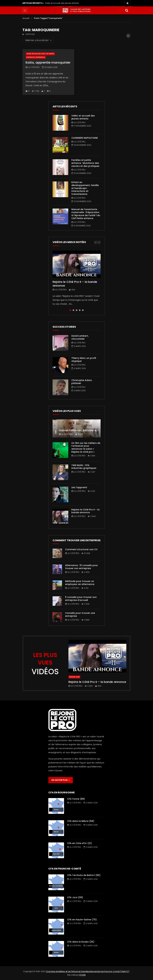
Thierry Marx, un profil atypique (84, 360)
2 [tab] (73, 310)
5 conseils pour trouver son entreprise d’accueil (81, 599)
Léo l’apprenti (79, 487)
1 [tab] (70, 310)
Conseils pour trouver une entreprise (80, 614)
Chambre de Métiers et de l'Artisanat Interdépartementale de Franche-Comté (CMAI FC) (88, 971)
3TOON (82, 975)
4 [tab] (80, 310)
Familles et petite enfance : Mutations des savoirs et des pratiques (85, 163)
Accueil (26, 18)
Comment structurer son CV (81, 549)
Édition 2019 (74, 677)
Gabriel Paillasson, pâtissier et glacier (83, 430)
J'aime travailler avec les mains (40, 54)
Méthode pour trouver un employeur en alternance (80, 583)
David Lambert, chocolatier (80, 337)
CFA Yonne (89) (76, 799)
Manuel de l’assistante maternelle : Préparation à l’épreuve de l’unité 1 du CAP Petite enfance (86, 214)
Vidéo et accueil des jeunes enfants (62, 3)
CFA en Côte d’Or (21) (79, 843)
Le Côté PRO (34, 67)
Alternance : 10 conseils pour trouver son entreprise (82, 567)
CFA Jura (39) (75, 897)
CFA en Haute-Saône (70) (82, 920)
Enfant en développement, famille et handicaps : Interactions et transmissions (85, 188)
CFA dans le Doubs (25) (81, 942)
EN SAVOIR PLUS (61, 780)
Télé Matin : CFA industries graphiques (84, 467)
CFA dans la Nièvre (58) (81, 821)
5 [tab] (83, 310)
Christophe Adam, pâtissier (82, 382)
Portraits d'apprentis (36, 57)
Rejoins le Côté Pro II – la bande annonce (75, 284)
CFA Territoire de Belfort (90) (84, 875)
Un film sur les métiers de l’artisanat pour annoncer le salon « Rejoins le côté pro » (86, 448)
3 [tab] (77, 310)
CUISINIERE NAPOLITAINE (85, 138)
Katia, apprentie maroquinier (48, 62)
